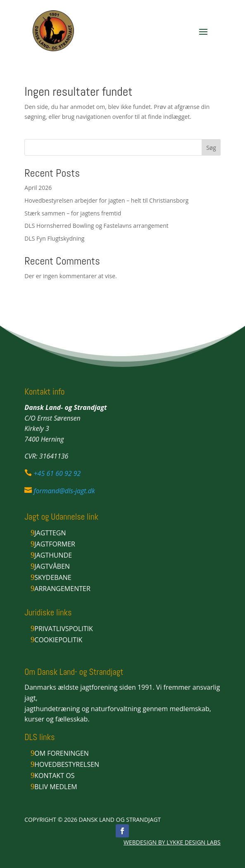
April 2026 (38, 188)
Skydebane (53, 577)
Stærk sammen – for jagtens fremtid (73, 213)
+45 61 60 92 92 (57, 473)
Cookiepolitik (58, 640)
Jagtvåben (52, 566)
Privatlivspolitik (64, 629)
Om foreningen (62, 753)
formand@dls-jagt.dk (64, 491)
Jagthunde (53, 555)
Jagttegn (50, 533)
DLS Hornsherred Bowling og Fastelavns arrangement (96, 226)
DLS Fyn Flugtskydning (54, 238)
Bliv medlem (56, 787)
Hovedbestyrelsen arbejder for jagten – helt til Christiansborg (106, 200)
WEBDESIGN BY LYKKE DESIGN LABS (172, 842)
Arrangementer (62, 589)
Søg (211, 148)
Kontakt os (54, 776)
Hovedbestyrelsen (67, 764)
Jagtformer (55, 544)
